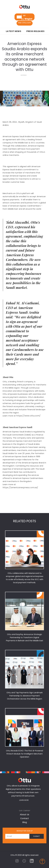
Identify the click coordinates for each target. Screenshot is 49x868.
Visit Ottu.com (24, 23)
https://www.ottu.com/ (28, 416)
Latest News (14, 31)
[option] (24, 15)
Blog (25, 822)
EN (19, 17)
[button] (5, 98)
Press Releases (35, 31)
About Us (24, 815)
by (27, 19)
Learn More (24, 800)
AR (24, 15)
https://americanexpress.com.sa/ (20, 487)
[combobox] (19, 17)
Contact (25, 818)
